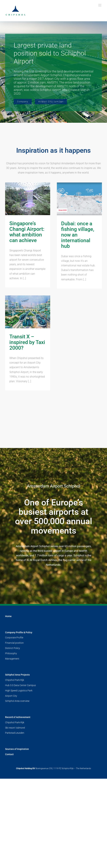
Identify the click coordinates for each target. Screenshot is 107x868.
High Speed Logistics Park (19, 762)
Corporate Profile (14, 709)
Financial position (14, 714)
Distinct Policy (13, 720)
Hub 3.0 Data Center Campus (20, 757)
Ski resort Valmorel (15, 799)
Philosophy (11, 725)
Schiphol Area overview (17, 772)
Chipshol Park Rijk (15, 751)
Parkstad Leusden (15, 804)
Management (12, 730)
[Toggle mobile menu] (100, 5)
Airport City (11, 767)
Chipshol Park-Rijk (15, 794)
